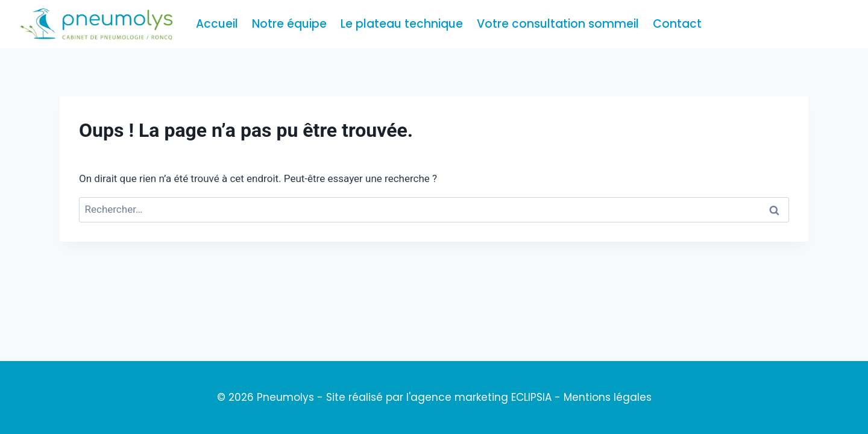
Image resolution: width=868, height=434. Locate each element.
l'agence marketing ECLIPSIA (479, 397)
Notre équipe (289, 24)
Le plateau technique (402, 24)
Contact (677, 24)
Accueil (217, 24)
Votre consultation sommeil (558, 24)
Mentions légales (608, 397)
